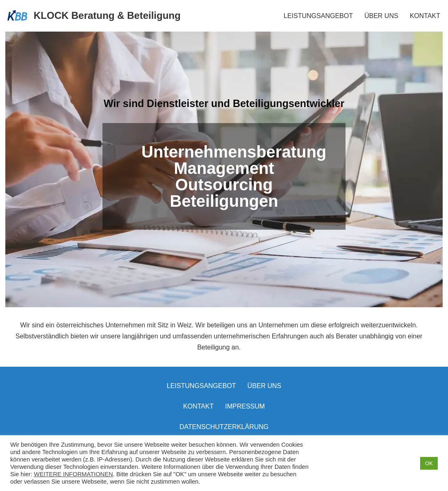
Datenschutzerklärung (224, 427)
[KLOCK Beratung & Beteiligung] (93, 16)
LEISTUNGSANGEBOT (318, 16)
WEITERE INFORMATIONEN (74, 474)
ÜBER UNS (381, 16)
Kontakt (198, 406)
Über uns (265, 386)
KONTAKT (425, 16)
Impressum (245, 406)
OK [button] (429, 463)
